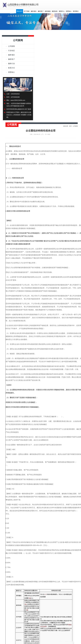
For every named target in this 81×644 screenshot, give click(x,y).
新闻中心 (62, 11)
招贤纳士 (69, 11)
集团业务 (55, 11)
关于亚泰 (27, 11)
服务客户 (41, 11)
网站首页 (20, 11)
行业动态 (11, 51)
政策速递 (48, 11)
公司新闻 (11, 46)
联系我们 (76, 11)
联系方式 (11, 68)
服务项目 (34, 11)
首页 (70, 126)
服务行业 (11, 64)
